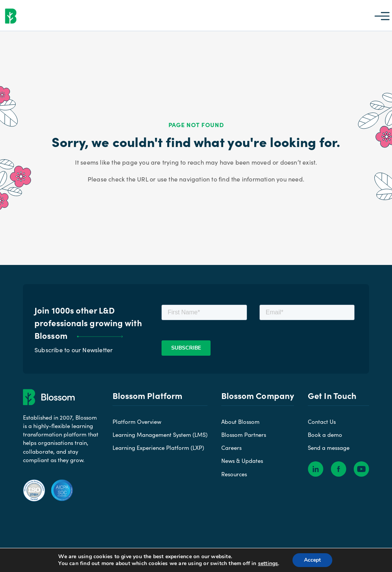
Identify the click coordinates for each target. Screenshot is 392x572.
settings (268, 564)
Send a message (329, 448)
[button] (382, 15)
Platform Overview (137, 422)
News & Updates (242, 461)
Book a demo (325, 435)
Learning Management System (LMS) (160, 435)
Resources (234, 474)
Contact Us (322, 422)
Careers (231, 448)
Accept (312, 560)
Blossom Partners (244, 435)
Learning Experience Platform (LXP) (158, 448)
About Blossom (240, 422)
